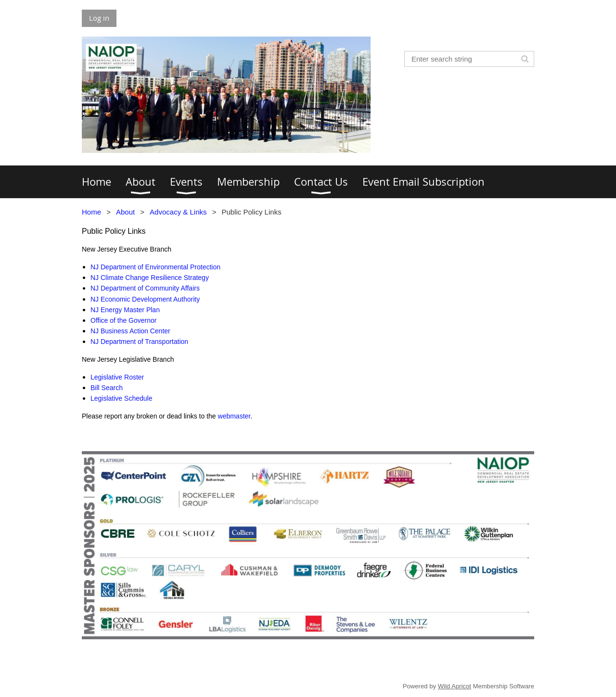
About (125, 212)
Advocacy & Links (178, 212)
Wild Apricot (455, 686)
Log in (99, 18)
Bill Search (107, 388)
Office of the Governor (123, 320)
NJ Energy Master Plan (125, 310)
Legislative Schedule (121, 398)
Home (91, 212)
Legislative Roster (117, 377)
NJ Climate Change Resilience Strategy (150, 278)
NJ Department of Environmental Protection (155, 267)
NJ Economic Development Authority (145, 299)
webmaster (234, 416)
